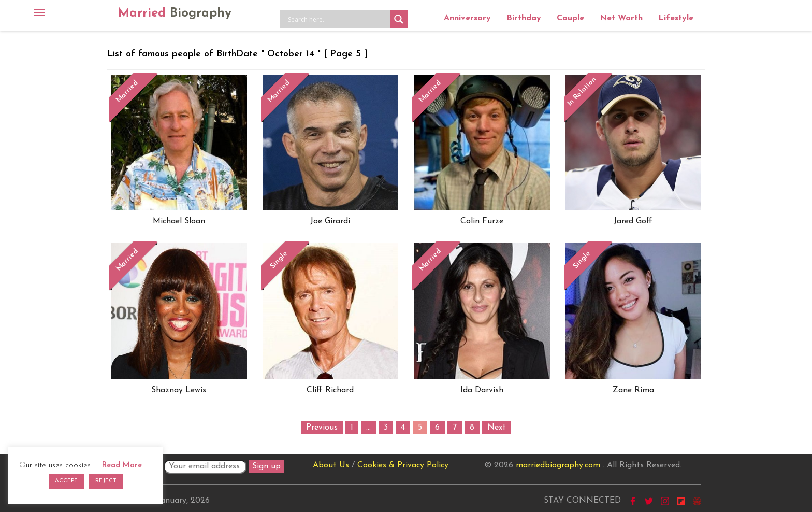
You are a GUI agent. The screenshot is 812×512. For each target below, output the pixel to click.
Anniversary (467, 18)
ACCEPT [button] (66, 481)
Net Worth (621, 18)
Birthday (524, 18)
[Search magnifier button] (399, 19)
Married (175, 13)
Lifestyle (676, 18)
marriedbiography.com (558, 465)
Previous (322, 428)
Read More (122, 466)
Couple (570, 18)
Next (497, 428)
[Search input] (338, 19)
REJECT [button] (106, 481)
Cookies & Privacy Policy (403, 465)
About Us (331, 465)
